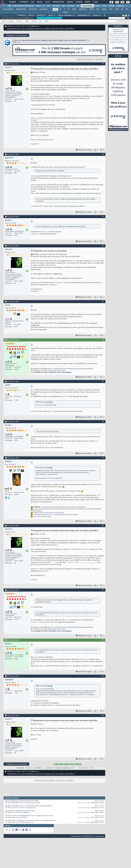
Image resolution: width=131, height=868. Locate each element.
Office (104, 6)
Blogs (40, 2)
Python (104, 9)
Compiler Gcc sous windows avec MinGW (48, 513)
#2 (103, 154)
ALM (49, 6)
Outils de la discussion (85, 60)
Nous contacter (76, 836)
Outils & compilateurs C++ (67, 15)
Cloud (38, 6)
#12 (103, 640)
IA (44, 6)
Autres (66, 12)
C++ (55, 9)
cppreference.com (64, 323)
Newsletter (58, 2)
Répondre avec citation (84, 150)
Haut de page (99, 836)
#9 (103, 458)
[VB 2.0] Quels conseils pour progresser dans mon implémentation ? (31, 821)
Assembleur (44, 9)
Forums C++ (22, 15)
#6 (103, 340)
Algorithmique (21, 9)
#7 (103, 381)
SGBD (97, 6)
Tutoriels (23, 2)
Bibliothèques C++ (84, 15)
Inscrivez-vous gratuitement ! (49, 18)
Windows (52, 373)
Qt (122, 9)
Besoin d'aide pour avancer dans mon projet (22, 801)
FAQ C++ (31, 15)
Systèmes (120, 6)
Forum (10, 26)
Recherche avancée (123, 21)
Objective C (83, 9)
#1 (103, 64)
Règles (47, 21)
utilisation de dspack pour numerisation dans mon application (28, 806)
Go (69, 9)
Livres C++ (52, 15)
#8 (103, 421)
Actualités (20, 768)
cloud (63, 371)
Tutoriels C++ (41, 15)
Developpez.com (88, 836)
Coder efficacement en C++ (43, 515)
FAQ (32, 2)
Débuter (34, 26)
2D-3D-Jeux (33, 9)
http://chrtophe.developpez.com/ (67, 369)
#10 (103, 525)
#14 (103, 715)
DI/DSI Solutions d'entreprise (23, 6)
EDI (78, 6)
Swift (117, 9)
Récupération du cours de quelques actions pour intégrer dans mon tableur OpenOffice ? (55, 40)
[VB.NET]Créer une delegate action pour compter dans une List (29, 816)
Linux (59, 373)
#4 (103, 246)
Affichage (99, 60)
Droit (88, 2)
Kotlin (74, 9)
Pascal (92, 9)
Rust (111, 9)
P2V (46, 371)
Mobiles (112, 6)
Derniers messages (8, 21)
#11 (103, 590)
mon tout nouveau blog (42, 517)
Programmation (87, 6)
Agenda (34, 21)
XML (127, 9)
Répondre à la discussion (16, 35)
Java (64, 6)
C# (60, 9)
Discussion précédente (45, 781)
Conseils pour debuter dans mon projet (20, 811)
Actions (19, 21)
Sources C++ (97, 15)
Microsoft (56, 6)
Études (79, 2)
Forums (12, 2)
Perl (98, 9)
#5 (103, 301)
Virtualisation (67, 373)
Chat (47, 2)
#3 (103, 216)
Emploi (70, 2)
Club (95, 2)
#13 (103, 676)
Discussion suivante (65, 781)
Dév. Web (71, 6)
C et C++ (19, 26)
